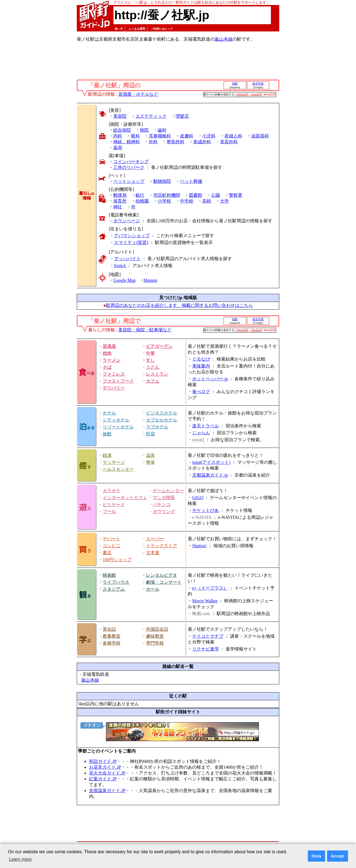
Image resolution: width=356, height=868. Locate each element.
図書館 (196, 195)
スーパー (155, 539)
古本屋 (153, 553)
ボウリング (164, 511)
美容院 (120, 116)
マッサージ (114, 462)
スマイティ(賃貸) (131, 242)
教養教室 (112, 636)
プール (109, 511)
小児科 (209, 136)
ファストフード (118, 381)
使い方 (119, 29)
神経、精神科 (127, 142)
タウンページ (127, 221)
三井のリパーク (129, 167)
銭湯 (107, 455)
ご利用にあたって (162, 29)
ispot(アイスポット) (211, 462)
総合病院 (122, 130)
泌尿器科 (260, 136)
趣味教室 (155, 636)
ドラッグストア (162, 546)
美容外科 (229, 142)
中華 (150, 353)
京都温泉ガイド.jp (210, 475)
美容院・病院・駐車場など (145, 330)
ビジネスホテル (162, 413)
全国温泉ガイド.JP (107, 791)
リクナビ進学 (206, 649)
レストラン (157, 374)
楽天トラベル (206, 426)
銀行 (140, 195)
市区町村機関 (167, 195)
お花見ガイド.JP (105, 767)
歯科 (162, 130)
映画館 (109, 575)
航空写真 (258, 84)
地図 (235, 84)
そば (107, 367)
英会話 (109, 629)
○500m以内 (242, 94)
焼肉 (107, 353)
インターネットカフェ (125, 498)
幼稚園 (142, 201)
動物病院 (162, 181)
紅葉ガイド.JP (103, 779)
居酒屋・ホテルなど (138, 94)
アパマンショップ (132, 236)
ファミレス (114, 374)
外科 (153, 142)
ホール (153, 589)
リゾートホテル (118, 427)
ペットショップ (129, 181)
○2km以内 (256, 94)
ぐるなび (201, 359)
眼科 (135, 136)
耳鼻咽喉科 (160, 136)
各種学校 (112, 643)
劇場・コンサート (164, 582)
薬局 (118, 148)
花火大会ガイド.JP (107, 773)
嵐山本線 (224, 39)
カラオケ (112, 491)
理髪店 (182, 116)
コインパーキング (131, 161)
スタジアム (114, 589)
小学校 (164, 201)
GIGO (198, 498)
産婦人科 (233, 136)
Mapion (150, 280)
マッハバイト (127, 259)
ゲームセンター (168, 491)
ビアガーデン (159, 346)
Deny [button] (316, 856)
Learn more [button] (20, 859)
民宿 (150, 434)
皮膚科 (187, 136)
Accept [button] (338, 856)
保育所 (120, 201)
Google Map (124, 280)
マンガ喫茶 (164, 498)
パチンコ (162, 505)
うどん (153, 367)
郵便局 (120, 195)
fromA (120, 266)
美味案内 (201, 366)
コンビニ (112, 546)
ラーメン (112, 360)
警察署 (236, 195)
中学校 (187, 201)
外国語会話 (157, 629)
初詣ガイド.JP (103, 761)
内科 (118, 136)
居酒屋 (109, 346)
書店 (107, 553)
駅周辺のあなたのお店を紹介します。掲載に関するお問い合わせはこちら (179, 305)
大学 (224, 201)
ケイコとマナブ (208, 636)
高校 (207, 201)
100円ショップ (117, 560)
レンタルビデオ (162, 575)
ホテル (109, 413)
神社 (118, 207)
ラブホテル (157, 427)
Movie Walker (205, 601)
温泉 (150, 455)
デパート (112, 539)
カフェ (153, 381)
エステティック (151, 116)
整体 (150, 462)
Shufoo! (199, 546)
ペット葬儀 (191, 181)
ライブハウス (116, 582)
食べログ (201, 392)
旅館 (107, 434)
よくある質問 (137, 29)
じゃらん (201, 433)
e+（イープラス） (210, 588)
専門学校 (155, 643)
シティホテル (116, 420)
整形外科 (175, 142)
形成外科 (202, 142)
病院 (144, 130)
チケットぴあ (206, 510)
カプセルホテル (162, 420)
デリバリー (114, 388)
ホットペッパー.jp (210, 379)
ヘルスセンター (118, 469)
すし (150, 360)
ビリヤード (114, 505)
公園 (216, 195)
